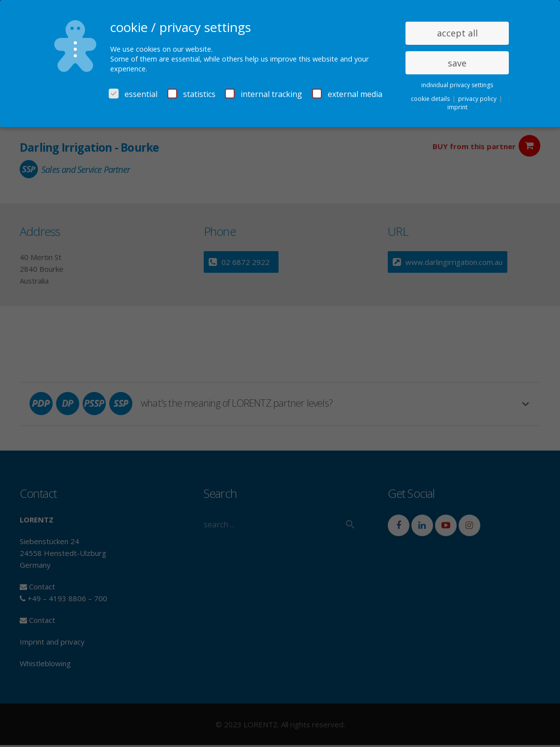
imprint (457, 107)
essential (133, 94)
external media (347, 94)
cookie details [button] (431, 99)
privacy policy (478, 99)
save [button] (457, 63)
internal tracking (264, 94)
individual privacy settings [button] (457, 85)
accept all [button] (457, 33)
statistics (191, 94)
